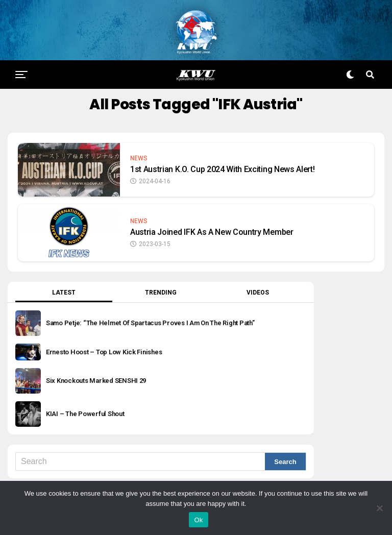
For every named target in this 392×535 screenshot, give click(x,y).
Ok (198, 520)
